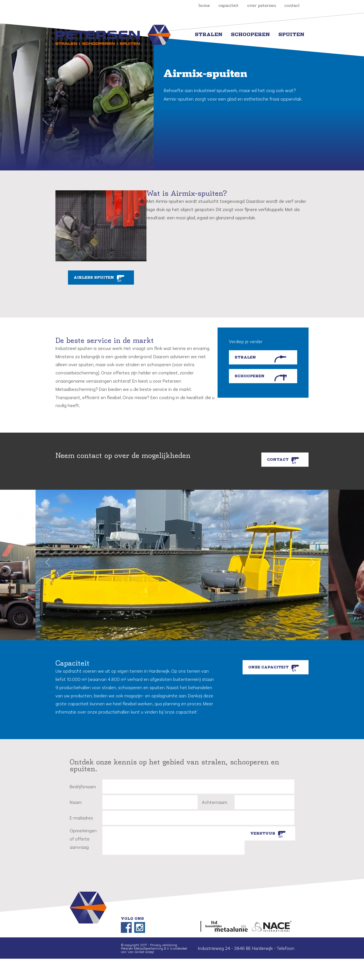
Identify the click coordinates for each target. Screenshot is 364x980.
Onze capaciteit (268, 667)
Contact (278, 460)
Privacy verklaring (164, 945)
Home (204, 6)
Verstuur (263, 833)
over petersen (261, 6)
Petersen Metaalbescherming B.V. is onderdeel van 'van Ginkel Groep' (154, 950)
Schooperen (250, 35)
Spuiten (291, 35)
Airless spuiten (94, 278)
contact (292, 6)
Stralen (209, 35)
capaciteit (228, 6)
